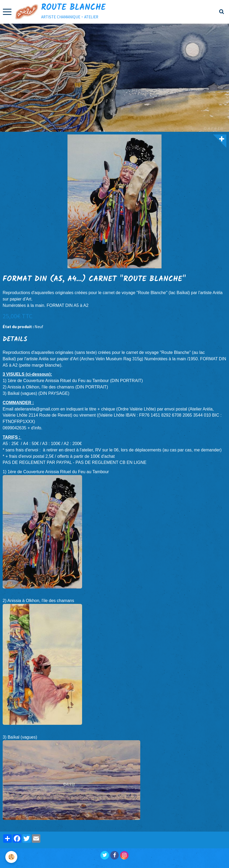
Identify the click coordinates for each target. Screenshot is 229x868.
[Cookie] (11, 857)
